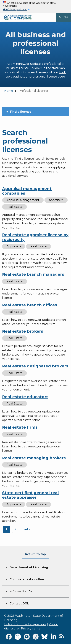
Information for (19, 591)
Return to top (35, 554)
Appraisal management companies (27, 191)
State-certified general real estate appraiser (30, 495)
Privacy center (31, 628)
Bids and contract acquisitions (25, 624)
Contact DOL (17, 603)
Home (9, 91)
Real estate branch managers (33, 274)
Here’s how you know (15, 9)
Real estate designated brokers (35, 366)
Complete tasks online (24, 579)
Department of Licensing (27, 567)
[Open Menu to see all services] (64, 17)
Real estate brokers (23, 331)
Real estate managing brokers (34, 458)
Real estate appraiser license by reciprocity (35, 237)
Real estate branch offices (30, 305)
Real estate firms (20, 427)
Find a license (19, 112)
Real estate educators (25, 397)
